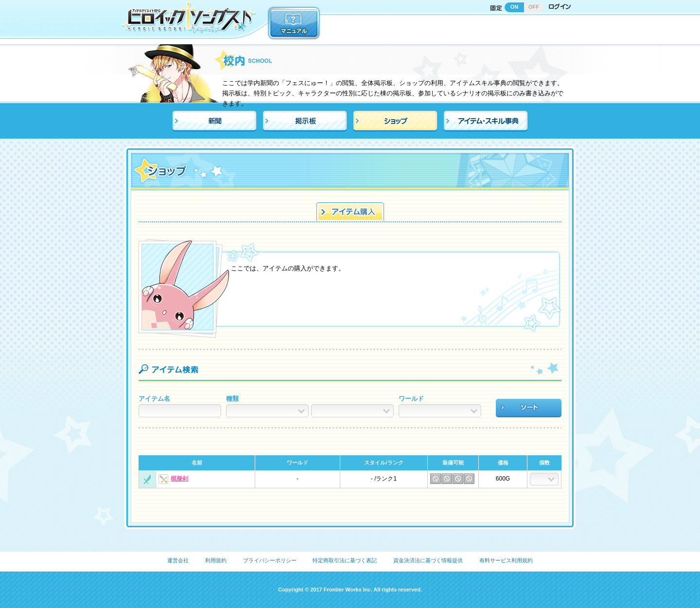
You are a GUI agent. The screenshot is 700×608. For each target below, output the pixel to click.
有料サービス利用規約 (506, 560)
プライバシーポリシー (270, 560)
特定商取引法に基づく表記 (345, 560)
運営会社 (178, 560)
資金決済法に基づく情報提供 (428, 560)
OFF (534, 7)
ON (515, 7)
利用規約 (216, 560)
